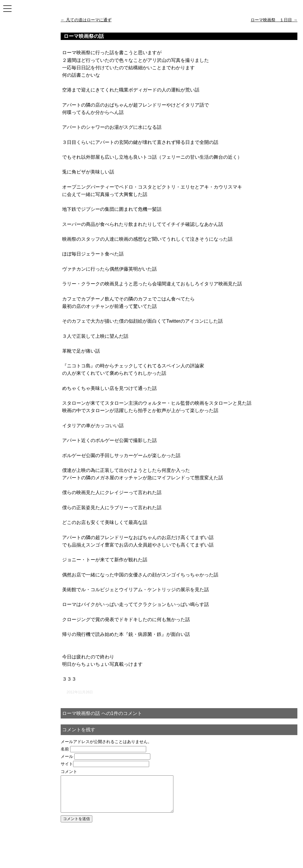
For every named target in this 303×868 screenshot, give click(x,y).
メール (67, 756)
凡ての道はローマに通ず (86, 20)
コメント (69, 771)
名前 (65, 749)
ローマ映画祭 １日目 (274, 20)
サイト (67, 764)
